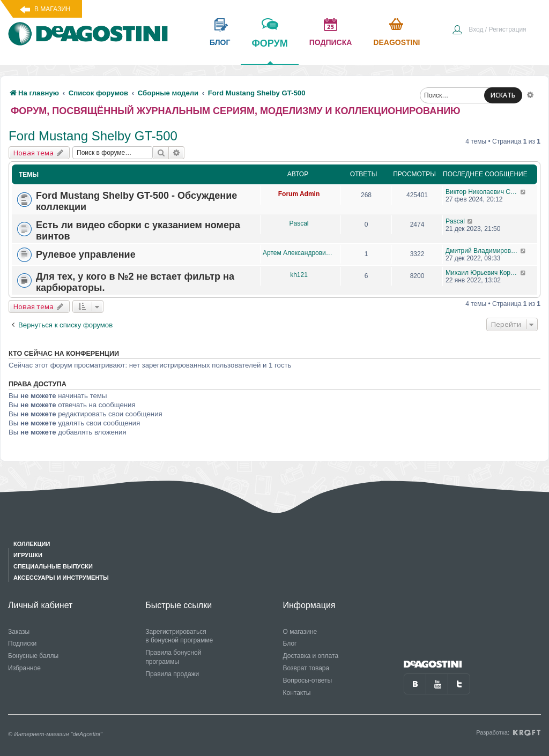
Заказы (19, 632)
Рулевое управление (86, 255)
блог (220, 42)
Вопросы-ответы (308, 680)
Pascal (299, 223)
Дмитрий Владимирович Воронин (483, 251)
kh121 (299, 275)
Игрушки (28, 555)
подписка (331, 42)
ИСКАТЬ (503, 95)
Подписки (22, 643)
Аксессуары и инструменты (61, 578)
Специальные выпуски (53, 566)
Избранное (24, 668)
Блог (290, 643)
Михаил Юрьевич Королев (483, 273)
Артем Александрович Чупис (299, 253)
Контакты (297, 693)
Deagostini (396, 42)
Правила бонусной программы (173, 657)
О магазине (300, 632)
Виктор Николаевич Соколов (483, 192)
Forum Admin (299, 194)
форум (269, 51)
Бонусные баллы (33, 656)
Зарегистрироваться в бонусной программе (179, 636)
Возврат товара (306, 668)
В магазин (52, 9)
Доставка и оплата (311, 656)
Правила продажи (172, 674)
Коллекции (32, 544)
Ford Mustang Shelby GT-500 (93, 136)
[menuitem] (489, 31)
